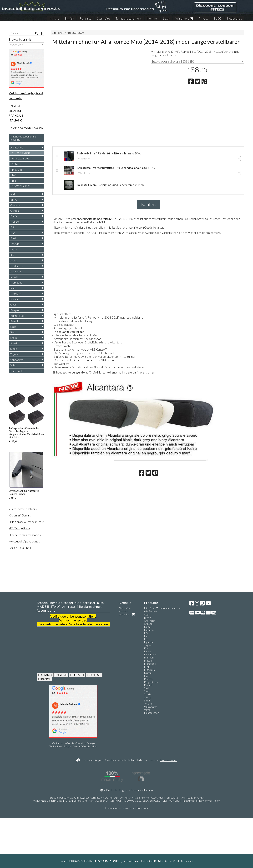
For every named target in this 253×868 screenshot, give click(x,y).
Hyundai (15, 244)
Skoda (14, 338)
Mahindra (16, 271)
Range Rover (17, 316)
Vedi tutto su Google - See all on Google (73, 743)
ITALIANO (45, 675)
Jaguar (14, 249)
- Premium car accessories (25, 535)
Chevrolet (16, 205)
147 (14, 175)
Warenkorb (184, 18)
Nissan (14, 299)
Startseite (104, 18)
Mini (13, 288)
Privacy (203, 18)
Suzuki (14, 349)
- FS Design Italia (19, 528)
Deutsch (111, 790)
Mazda (14, 277)
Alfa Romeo (58, 33)
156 (14, 181)
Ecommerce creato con (126, 808)
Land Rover (17, 266)
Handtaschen (18, 371)
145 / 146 (17, 170)
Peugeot (15, 310)
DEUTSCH (77, 675)
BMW (14, 200)
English (69, 18)
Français (136, 790)
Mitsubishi (16, 293)
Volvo (13, 365)
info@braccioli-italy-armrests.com (201, 801)
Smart (14, 343)
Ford (13, 238)
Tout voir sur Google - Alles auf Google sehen (73, 746)
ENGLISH (61, 675)
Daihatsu (15, 222)
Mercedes (16, 282)
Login (166, 18)
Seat (13, 332)
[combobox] (197, 61)
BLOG (218, 18)
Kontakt (152, 18)
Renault (15, 321)
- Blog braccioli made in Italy (26, 522)
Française (86, 18)
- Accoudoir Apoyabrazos (24, 541)
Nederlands (234, 18)
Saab (13, 327)
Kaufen (148, 204)
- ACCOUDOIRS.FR (21, 548)
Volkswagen (17, 360)
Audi (13, 194)
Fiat (13, 233)
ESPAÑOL (44, 679)
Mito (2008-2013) (22, 158)
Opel (13, 304)
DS (12, 227)
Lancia (14, 260)
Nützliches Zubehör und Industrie (23, 138)
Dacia (14, 216)
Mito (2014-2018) (76, 33)
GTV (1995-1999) (21, 186)
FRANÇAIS (94, 675)
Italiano (54, 18)
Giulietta (16, 164)
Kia (12, 255)
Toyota (14, 354)
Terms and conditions (129, 18)
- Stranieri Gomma (20, 515)
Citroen (15, 211)
